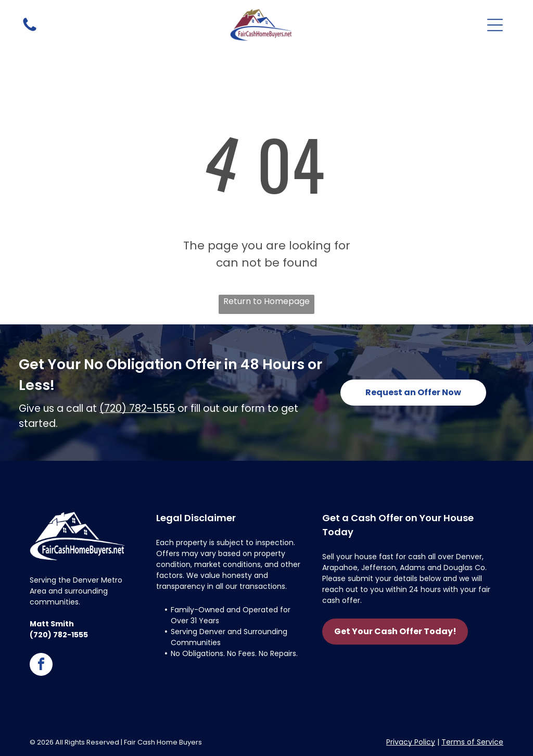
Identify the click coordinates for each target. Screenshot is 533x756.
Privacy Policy (411, 742)
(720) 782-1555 (137, 408)
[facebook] (41, 666)
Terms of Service (472, 742)
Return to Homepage (266, 301)
